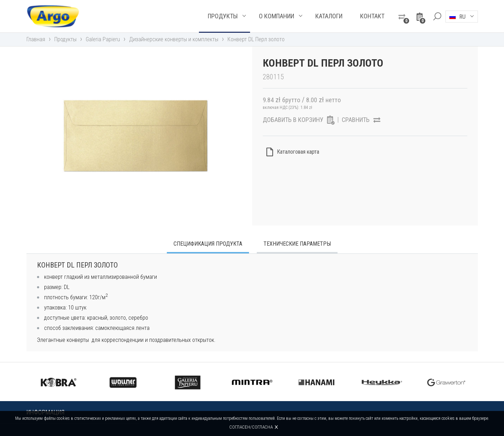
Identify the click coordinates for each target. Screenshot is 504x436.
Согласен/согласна (251, 427)
